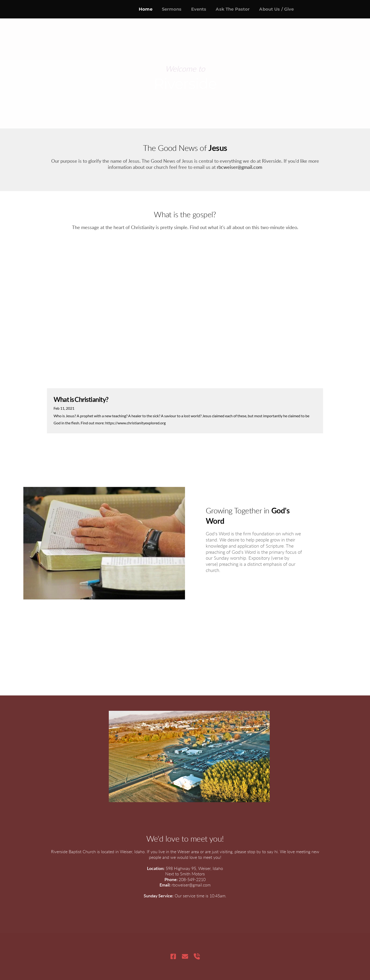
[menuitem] (146, 9)
